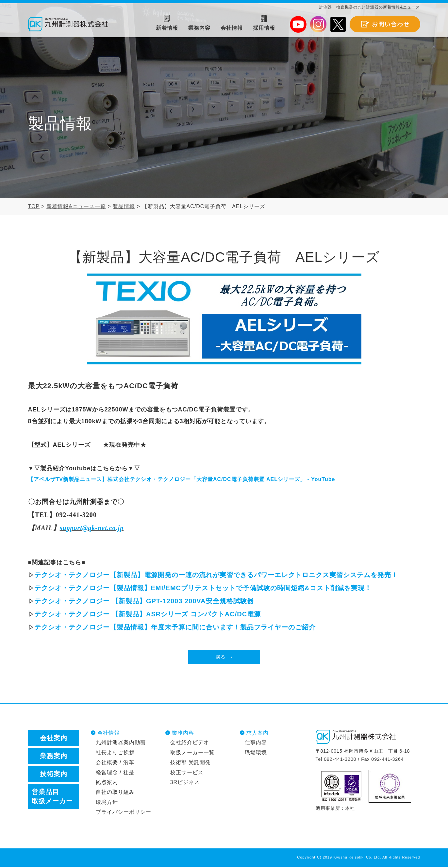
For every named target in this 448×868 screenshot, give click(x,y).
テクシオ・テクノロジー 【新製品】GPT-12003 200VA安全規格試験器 (144, 601)
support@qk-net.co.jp (92, 528)
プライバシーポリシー (124, 813)
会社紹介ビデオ (190, 744)
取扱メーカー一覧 (192, 753)
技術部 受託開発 (191, 764)
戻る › (224, 657)
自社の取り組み (115, 793)
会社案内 (54, 739)
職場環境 (256, 753)
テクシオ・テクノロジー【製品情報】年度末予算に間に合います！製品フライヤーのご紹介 (175, 627)
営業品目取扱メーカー (52, 797)
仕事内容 (256, 744)
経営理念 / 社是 (115, 773)
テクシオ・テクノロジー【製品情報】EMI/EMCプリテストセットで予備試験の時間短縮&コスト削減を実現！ (203, 588)
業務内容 (183, 734)
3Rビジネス (185, 784)
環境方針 (107, 803)
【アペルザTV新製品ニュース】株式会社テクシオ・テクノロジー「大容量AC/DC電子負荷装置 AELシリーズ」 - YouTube (182, 479)
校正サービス (187, 773)
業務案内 (54, 757)
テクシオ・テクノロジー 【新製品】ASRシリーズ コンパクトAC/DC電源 (148, 614)
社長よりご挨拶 (115, 753)
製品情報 (124, 206)
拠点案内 (107, 784)
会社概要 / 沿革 (115, 764)
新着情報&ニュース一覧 (76, 206)
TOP (34, 206)
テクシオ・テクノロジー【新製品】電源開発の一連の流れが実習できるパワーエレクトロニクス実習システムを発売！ (216, 575)
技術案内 (54, 775)
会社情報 (108, 734)
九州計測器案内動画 (121, 744)
